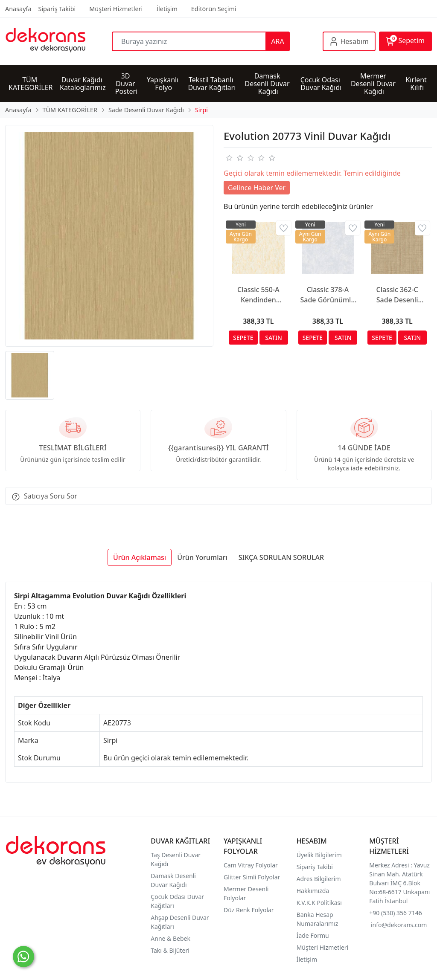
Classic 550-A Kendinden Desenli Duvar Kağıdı (258, 295)
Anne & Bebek (170, 938)
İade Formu (313, 935)
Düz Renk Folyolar (249, 910)
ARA (277, 41)
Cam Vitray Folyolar (251, 865)
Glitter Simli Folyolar (252, 877)
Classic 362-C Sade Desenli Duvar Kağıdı (397, 295)
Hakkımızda (313, 891)
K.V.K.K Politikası (320, 903)
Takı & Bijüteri (170, 950)
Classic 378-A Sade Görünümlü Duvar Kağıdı (328, 295)
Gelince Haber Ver (257, 188)
